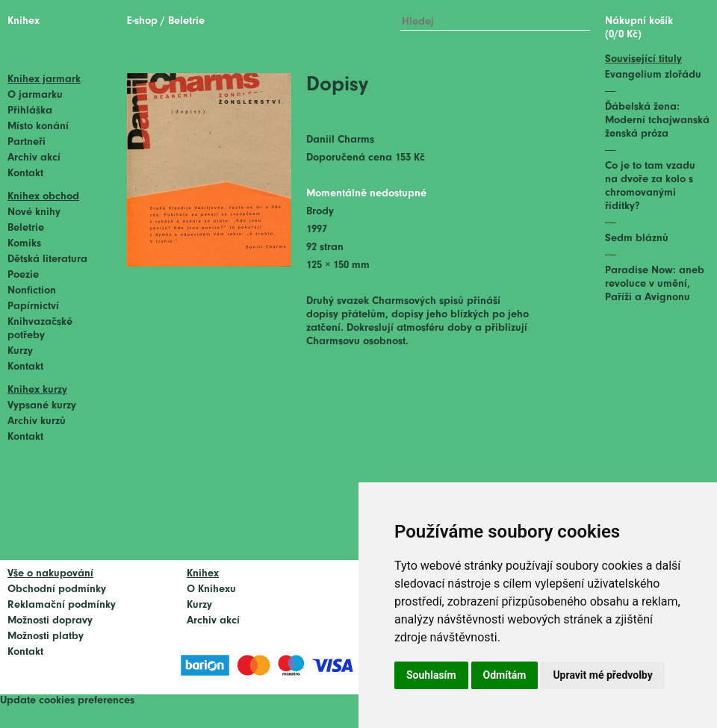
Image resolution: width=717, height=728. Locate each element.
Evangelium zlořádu (653, 75)
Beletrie (26, 228)
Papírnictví (33, 307)
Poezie (23, 275)
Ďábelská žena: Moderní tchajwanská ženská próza (657, 121)
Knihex (24, 21)
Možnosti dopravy (50, 621)
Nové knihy (34, 212)
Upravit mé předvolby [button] (602, 675)
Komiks (24, 244)
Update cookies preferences (67, 701)
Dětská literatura (47, 259)
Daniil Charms (340, 140)
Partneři (27, 142)
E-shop (142, 21)
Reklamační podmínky (62, 605)
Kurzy (20, 351)
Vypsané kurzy (42, 406)
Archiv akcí (34, 158)
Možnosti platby (46, 637)
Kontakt (25, 174)
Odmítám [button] (505, 675)
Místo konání (38, 127)
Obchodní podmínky (57, 589)
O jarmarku (35, 95)
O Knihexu (211, 589)
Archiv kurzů (37, 421)
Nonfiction (32, 291)
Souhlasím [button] (431, 675)
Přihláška (30, 111)
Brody (320, 212)
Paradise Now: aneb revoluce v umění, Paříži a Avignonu (655, 284)
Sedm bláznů (637, 239)
